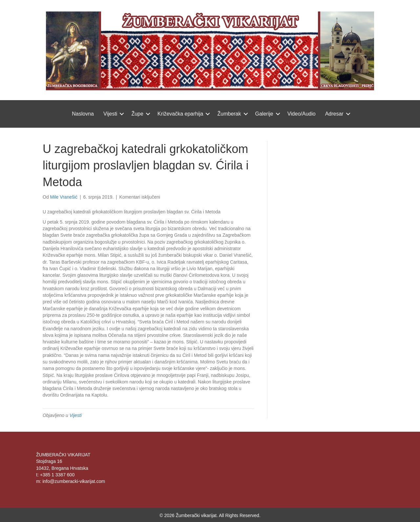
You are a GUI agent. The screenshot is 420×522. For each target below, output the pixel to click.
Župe (137, 114)
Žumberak (229, 114)
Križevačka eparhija (180, 114)
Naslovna (83, 114)
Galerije (264, 114)
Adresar (334, 114)
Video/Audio (302, 114)
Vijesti (110, 114)
